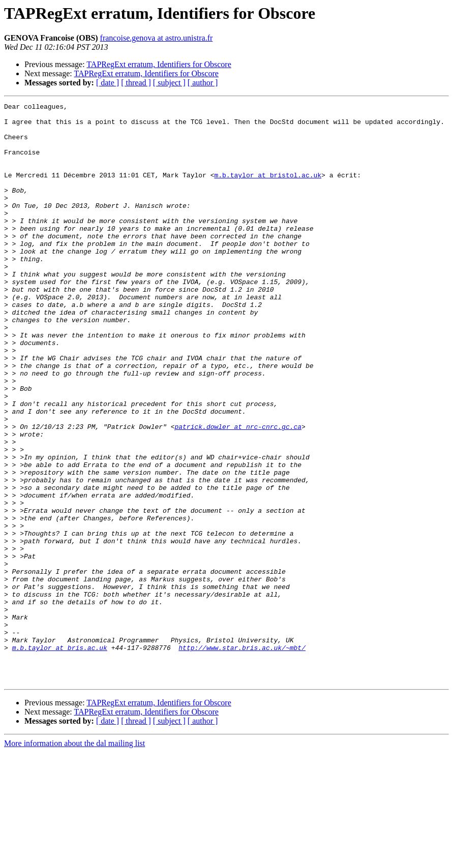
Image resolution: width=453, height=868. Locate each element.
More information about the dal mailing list (74, 859)
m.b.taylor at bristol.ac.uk (268, 190)
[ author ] (203, 83)
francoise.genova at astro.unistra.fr (157, 38)
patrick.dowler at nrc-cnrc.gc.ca (238, 492)
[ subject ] (169, 83)
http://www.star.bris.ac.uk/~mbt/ (242, 757)
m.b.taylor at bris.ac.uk (60, 757)
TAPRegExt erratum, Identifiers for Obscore (159, 64)
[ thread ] (136, 83)
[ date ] (108, 83)
